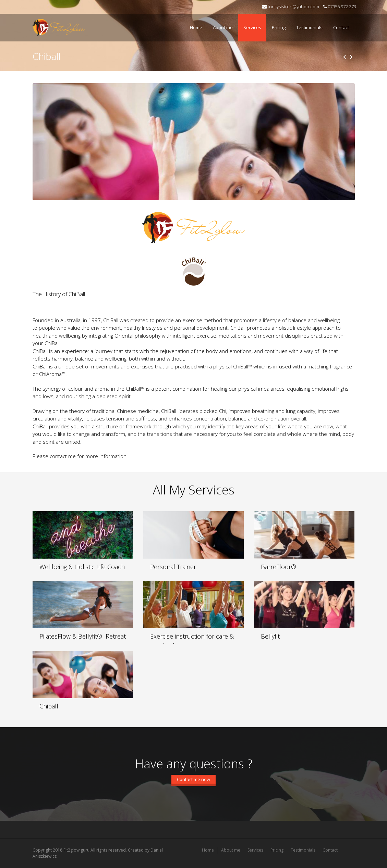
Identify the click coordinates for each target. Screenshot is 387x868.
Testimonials (308, 23)
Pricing (279, 27)
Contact (341, 27)
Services (251, 23)
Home (196, 27)
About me (223, 27)
